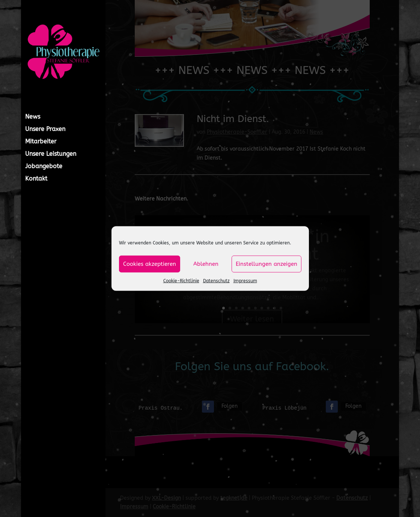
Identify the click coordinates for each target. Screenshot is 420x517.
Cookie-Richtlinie (181, 280)
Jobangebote (44, 167)
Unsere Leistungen (51, 154)
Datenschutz (216, 280)
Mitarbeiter (41, 142)
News (33, 117)
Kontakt (36, 179)
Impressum (245, 280)
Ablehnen (206, 264)
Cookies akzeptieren (150, 264)
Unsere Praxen (45, 130)
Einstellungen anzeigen (266, 264)
